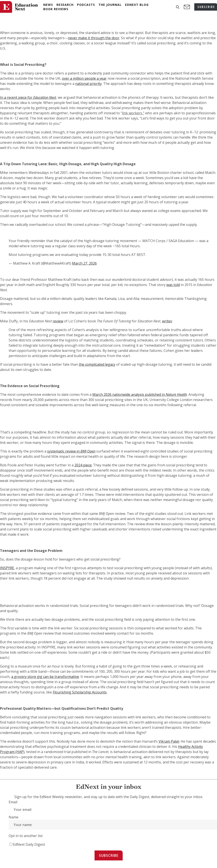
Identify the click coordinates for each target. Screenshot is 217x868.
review (58, 321)
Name (14, 817)
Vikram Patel (169, 741)
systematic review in (71, 451)
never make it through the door (94, 38)
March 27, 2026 (84, 263)
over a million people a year (84, 78)
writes (167, 321)
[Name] (113, 825)
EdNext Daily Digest (29, 844)
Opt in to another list (26, 836)
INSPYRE (7, 568)
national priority (88, 84)
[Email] (113, 810)
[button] (178, 7)
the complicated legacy (97, 364)
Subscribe (109, 855)
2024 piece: (83, 465)
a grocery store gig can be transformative (45, 677)
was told (173, 285)
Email (13, 802)
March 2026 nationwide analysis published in (140, 394)
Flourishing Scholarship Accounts (80, 692)
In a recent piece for (28, 97)
